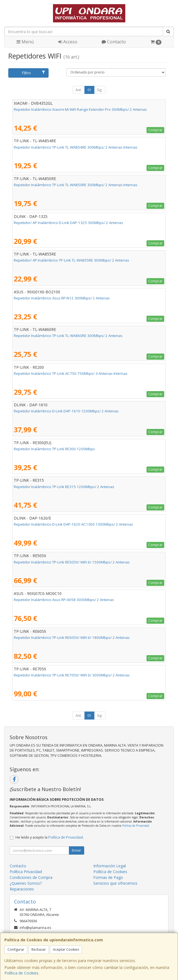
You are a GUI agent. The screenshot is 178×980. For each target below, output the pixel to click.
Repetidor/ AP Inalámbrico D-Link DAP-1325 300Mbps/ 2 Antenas (68, 223)
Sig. (100, 90)
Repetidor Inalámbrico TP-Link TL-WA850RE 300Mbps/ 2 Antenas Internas (76, 185)
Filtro (33, 73)
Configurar (16, 949)
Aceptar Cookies (66, 949)
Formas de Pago (108, 877)
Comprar (155, 130)
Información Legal (110, 866)
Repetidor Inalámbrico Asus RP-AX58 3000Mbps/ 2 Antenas (64, 600)
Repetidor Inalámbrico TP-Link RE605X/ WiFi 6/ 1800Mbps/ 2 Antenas (72, 637)
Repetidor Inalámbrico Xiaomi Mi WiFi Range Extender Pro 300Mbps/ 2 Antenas (80, 109)
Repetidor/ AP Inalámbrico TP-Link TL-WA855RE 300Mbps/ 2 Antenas (71, 260)
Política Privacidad (26, 872)
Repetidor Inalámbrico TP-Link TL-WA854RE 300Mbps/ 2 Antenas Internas (76, 147)
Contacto (114, 42)
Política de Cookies (21, 973)
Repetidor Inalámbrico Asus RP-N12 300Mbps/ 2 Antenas (62, 298)
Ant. (79, 90)
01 (89, 90)
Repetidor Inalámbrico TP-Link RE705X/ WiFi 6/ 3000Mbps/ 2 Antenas (72, 675)
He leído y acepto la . (50, 837)
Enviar (76, 850)
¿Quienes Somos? (26, 883)
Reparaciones (22, 889)
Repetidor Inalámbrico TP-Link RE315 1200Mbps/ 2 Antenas (64, 487)
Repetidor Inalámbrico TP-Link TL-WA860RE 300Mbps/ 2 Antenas (68, 336)
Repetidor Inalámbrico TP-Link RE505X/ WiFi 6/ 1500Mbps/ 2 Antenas (72, 562)
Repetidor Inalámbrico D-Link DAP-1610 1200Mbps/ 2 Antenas (66, 411)
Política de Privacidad (136, 826)
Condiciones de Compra (31, 877)
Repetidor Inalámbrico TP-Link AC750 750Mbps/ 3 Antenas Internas (71, 373)
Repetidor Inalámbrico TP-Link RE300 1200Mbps (54, 449)
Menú (25, 42)
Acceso (68, 42)
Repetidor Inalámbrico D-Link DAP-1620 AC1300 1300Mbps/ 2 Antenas (73, 524)
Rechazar (39, 949)
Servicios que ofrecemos (115, 883)
